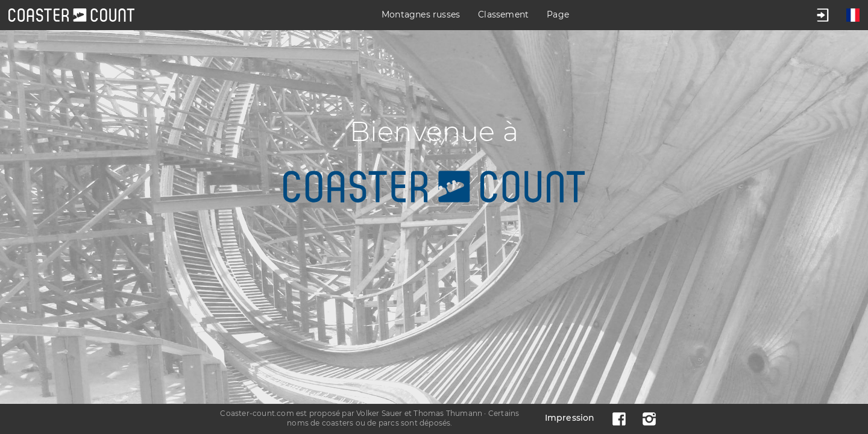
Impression (570, 418)
